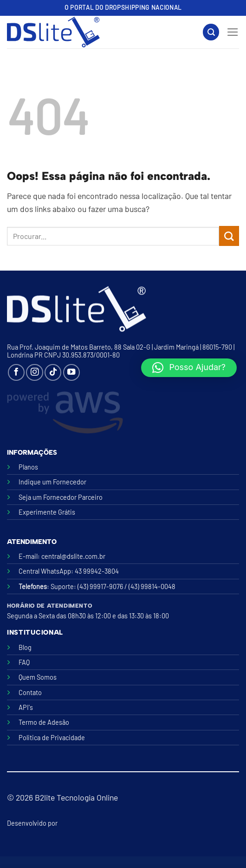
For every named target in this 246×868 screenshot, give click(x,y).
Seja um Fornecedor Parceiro (61, 497)
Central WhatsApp (45, 571)
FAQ (24, 662)
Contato (30, 692)
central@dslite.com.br (73, 556)
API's (26, 707)
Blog (25, 647)
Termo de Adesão (44, 722)
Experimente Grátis (47, 512)
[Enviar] (229, 236)
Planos (28, 467)
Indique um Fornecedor (52, 482)
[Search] (211, 32)
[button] (189, 368)
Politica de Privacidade (52, 738)
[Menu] (233, 32)
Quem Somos (38, 677)
